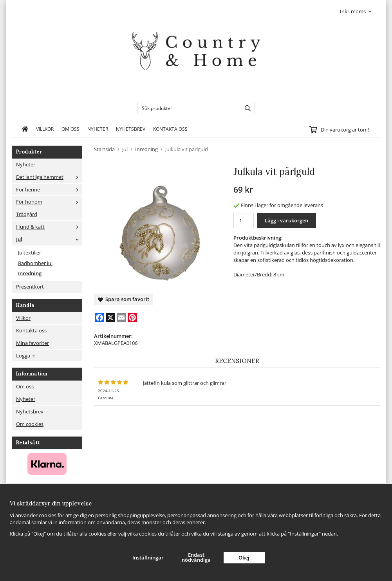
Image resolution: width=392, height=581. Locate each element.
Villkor (45, 129)
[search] (246, 108)
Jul (49, 239)
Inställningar (148, 558)
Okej (244, 558)
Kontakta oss (170, 129)
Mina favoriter (33, 343)
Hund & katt (49, 227)
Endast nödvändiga (196, 557)
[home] (25, 129)
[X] (110, 318)
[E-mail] (121, 318)
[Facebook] (99, 318)
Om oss (70, 129)
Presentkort (30, 287)
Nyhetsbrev (131, 129)
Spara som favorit (124, 299)
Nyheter (98, 129)
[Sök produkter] (187, 108)
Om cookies (30, 424)
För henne (49, 189)
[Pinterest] (132, 318)
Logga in (26, 355)
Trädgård (27, 214)
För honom (49, 202)
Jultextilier (30, 253)
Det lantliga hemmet (49, 177)
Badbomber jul (35, 263)
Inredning (30, 273)
